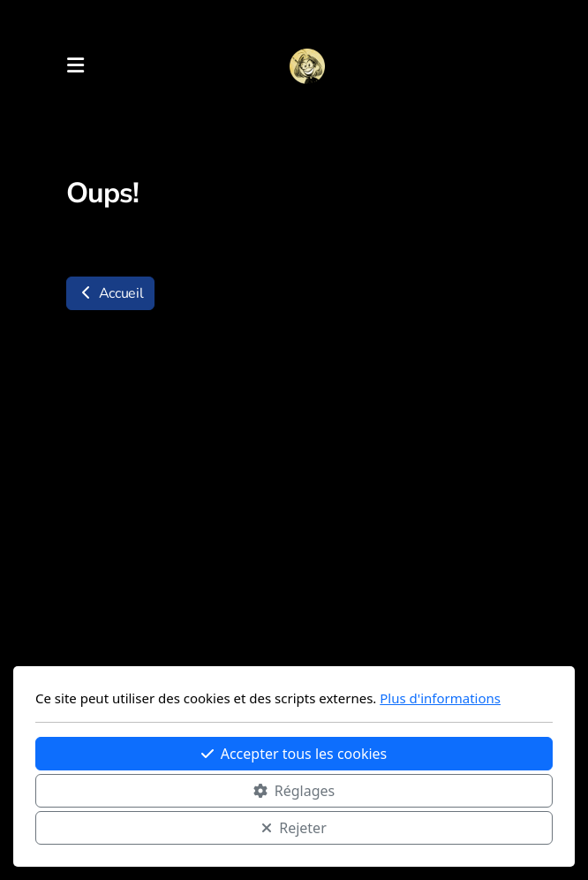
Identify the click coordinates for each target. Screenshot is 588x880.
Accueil (110, 293)
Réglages (294, 791)
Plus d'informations (440, 698)
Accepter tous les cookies (294, 754)
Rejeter (294, 828)
